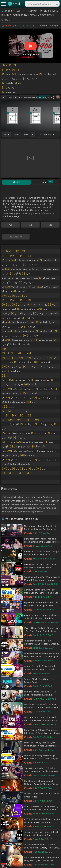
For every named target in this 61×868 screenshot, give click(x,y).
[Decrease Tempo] (4, 97)
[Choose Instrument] (33, 134)
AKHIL (21, 11)
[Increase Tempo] (15, 97)
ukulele (26, 135)
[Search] (57, 4)
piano (16, 135)
